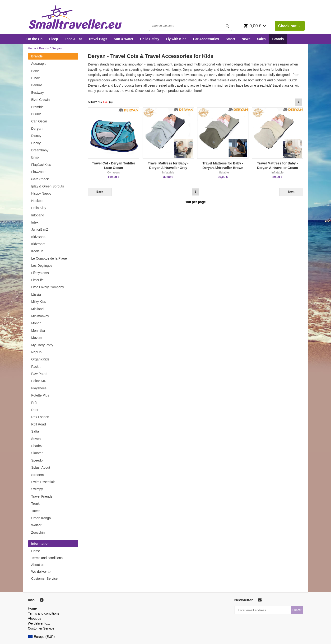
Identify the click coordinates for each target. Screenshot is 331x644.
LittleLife (37, 280)
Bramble (37, 107)
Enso (35, 157)
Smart (230, 39)
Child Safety (150, 39)
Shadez (37, 446)
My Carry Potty (42, 345)
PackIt (36, 367)
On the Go (35, 39)
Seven (36, 439)
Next (291, 192)
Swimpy (37, 489)
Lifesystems (40, 273)
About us (38, 565)
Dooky (36, 143)
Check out (289, 26)
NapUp (37, 352)
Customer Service (44, 579)
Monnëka (38, 331)
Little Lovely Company (48, 287)
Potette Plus (40, 395)
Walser (36, 525)
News (246, 39)
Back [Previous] (100, 192)
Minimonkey (40, 316)
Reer (35, 410)
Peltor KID (39, 381)
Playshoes (39, 388)
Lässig (36, 294)
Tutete (36, 511)
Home (32, 48)
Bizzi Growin (41, 100)
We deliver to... (42, 572)
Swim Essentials (43, 482)
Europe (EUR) (41, 637)
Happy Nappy (41, 193)
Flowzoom (39, 172)
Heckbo (37, 201)
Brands (278, 39)
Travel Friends (42, 496)
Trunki (36, 504)
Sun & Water (124, 39)
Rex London (40, 417)
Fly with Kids (176, 39)
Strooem (38, 475)
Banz (35, 71)
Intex (35, 222)
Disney (36, 136)
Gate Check (40, 179)
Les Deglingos (42, 266)
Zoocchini (38, 532)
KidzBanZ (39, 237)
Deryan (37, 129)
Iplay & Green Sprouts (48, 186)
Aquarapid (39, 64)
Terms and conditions (47, 558)
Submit (297, 610)
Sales (261, 39)
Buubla (37, 114)
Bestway (38, 93)
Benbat (37, 85)
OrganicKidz (40, 359)
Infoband (38, 215)
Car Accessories (206, 39)
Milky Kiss (39, 302)
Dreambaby (40, 150)
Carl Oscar (39, 121)
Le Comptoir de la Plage (49, 258)
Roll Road (39, 424)
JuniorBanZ (40, 229)
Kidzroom (38, 244)
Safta (35, 431)
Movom (37, 338)
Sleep (54, 39)
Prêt (34, 403)
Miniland (37, 309)
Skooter (37, 453)
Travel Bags (98, 39)
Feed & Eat (73, 39)
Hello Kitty (39, 208)
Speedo (37, 460)
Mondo (36, 323)
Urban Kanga (41, 518)
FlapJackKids (41, 165)
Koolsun (37, 251)
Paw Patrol (39, 374)
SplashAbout (41, 467)
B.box (36, 78)
